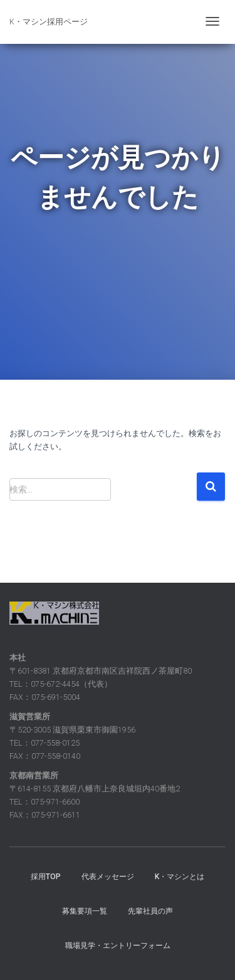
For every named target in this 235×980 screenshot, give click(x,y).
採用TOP (46, 877)
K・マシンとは (180, 877)
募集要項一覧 (85, 911)
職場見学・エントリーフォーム (118, 946)
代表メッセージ (108, 877)
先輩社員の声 (150, 911)
